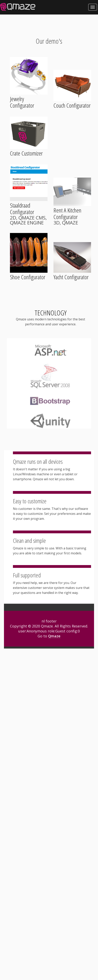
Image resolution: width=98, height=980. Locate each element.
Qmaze (54, 636)
